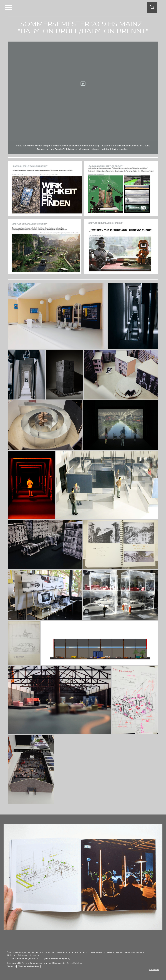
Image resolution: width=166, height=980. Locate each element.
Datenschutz (59, 963)
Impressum (12, 963)
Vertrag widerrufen (28, 966)
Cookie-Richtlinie (74, 963)
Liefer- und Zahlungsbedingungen (23, 955)
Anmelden (154, 970)
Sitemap (11, 966)
